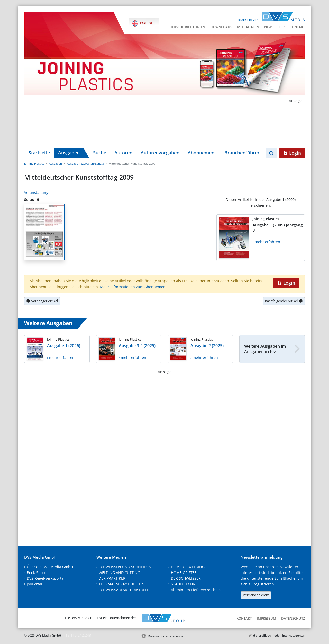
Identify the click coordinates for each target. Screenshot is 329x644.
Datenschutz (293, 618)
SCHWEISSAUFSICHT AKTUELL (124, 590)
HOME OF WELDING (188, 567)
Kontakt (297, 27)
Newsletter (274, 27)
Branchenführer (242, 153)
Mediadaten (248, 27)
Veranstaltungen (38, 193)
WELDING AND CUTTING (119, 573)
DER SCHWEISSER (186, 578)
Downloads (221, 27)
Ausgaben (69, 153)
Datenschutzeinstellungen (166, 636)
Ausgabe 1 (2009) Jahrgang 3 (85, 164)
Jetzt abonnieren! (256, 595)
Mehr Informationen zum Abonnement (133, 287)
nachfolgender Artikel (284, 301)
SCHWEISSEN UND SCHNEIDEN (125, 567)
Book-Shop (36, 573)
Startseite (39, 153)
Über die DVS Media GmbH (50, 567)
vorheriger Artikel (42, 301)
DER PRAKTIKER (112, 578)
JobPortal (34, 584)
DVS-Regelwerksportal (46, 578)
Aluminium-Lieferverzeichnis (196, 590)
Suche (100, 153)
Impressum (266, 618)
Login (292, 153)
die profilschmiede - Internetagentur (279, 635)
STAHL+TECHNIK (185, 584)
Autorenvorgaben (160, 153)
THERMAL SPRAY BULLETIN (122, 584)
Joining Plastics (34, 164)
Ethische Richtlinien (187, 27)
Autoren (123, 153)
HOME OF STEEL (185, 573)
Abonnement (202, 153)
